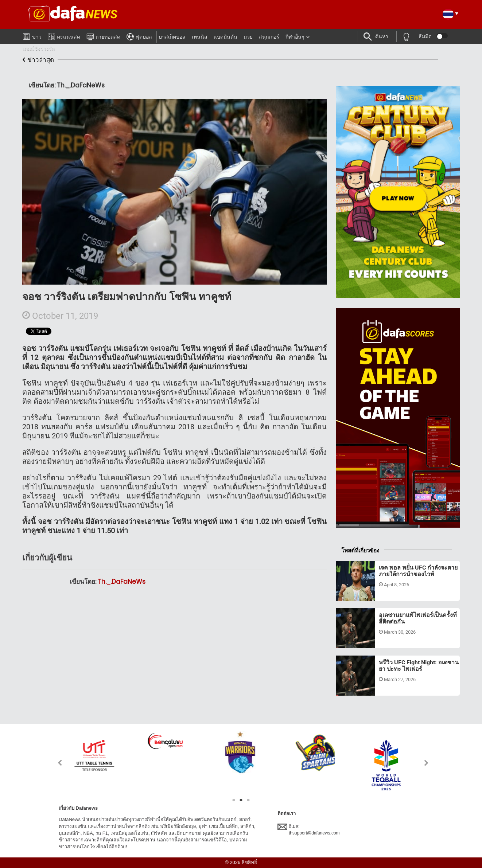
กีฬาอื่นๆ (295, 37)
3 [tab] (248, 800)
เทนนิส (200, 37)
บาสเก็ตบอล (172, 37)
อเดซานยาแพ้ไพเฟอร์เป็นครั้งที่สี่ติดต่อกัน (418, 618)
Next (426, 763)
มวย (248, 37)
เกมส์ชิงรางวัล (39, 48)
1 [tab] (234, 800)
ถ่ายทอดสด (103, 36)
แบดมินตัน (226, 37)
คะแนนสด (64, 36)
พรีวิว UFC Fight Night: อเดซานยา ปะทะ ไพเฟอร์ (419, 666)
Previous (56, 763)
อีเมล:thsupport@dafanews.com (309, 829)
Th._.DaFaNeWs (122, 582)
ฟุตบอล (139, 36)
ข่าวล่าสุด (38, 60)
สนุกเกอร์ (269, 37)
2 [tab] (241, 800)
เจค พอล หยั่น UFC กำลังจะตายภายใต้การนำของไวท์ (418, 571)
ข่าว (32, 35)
